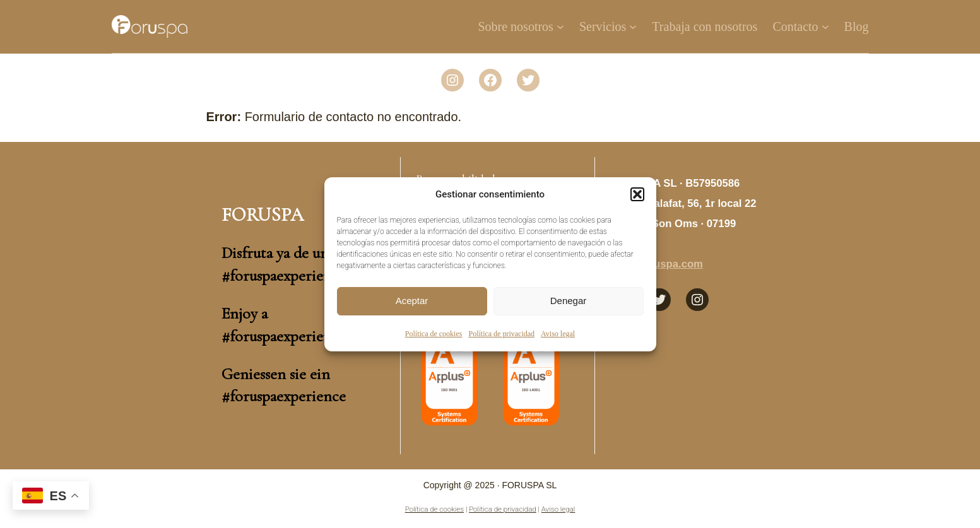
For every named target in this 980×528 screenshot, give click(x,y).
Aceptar (412, 301)
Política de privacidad (501, 334)
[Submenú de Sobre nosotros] (560, 26)
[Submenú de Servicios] (633, 26)
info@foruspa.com (657, 264)
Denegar (569, 301)
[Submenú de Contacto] (825, 26)
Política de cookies (434, 334)
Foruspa (263, 215)
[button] (637, 194)
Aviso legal (558, 334)
